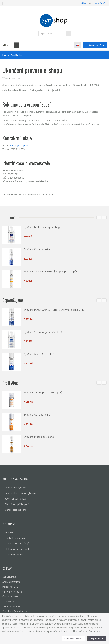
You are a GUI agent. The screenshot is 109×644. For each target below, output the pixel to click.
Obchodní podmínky (15, 538)
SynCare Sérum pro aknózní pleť (43, 392)
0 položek (94, 45)
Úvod (4, 55)
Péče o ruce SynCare (16, 488)
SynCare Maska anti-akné (39, 437)
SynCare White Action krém (40, 354)
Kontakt (9, 532)
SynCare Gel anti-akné (37, 415)
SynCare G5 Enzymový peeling (42, 227)
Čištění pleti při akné (16, 510)
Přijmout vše (97, 638)
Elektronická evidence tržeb (19, 549)
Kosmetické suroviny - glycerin (20, 493)
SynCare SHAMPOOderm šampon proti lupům (51, 271)
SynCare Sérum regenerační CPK (43, 332)
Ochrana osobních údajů (17, 544)
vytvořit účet (101, 3)
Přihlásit (85, 3)
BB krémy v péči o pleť (17, 504)
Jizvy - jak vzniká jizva (16, 499)
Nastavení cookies (14, 555)
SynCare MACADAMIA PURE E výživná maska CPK (54, 310)
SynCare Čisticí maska (37, 249)
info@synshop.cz (19, 145)
